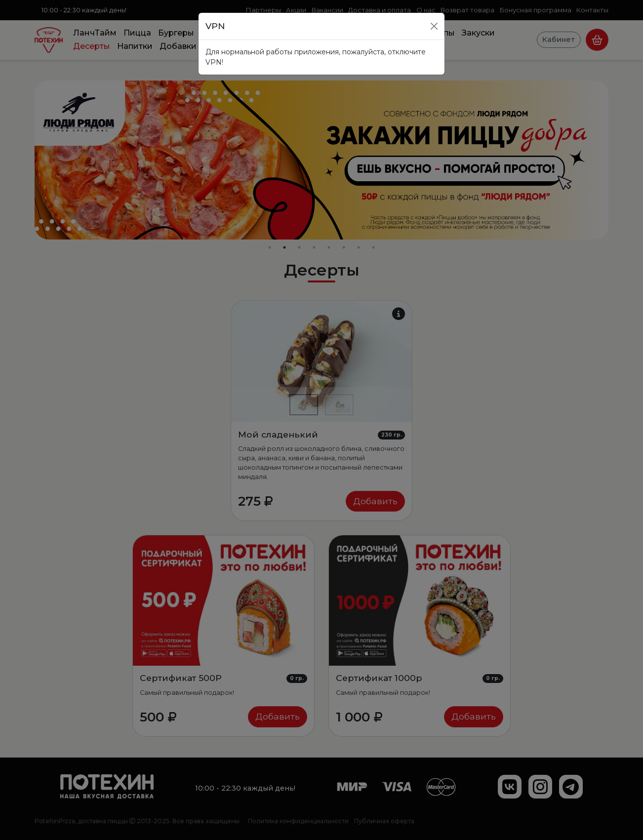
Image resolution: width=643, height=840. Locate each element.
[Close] (434, 26)
